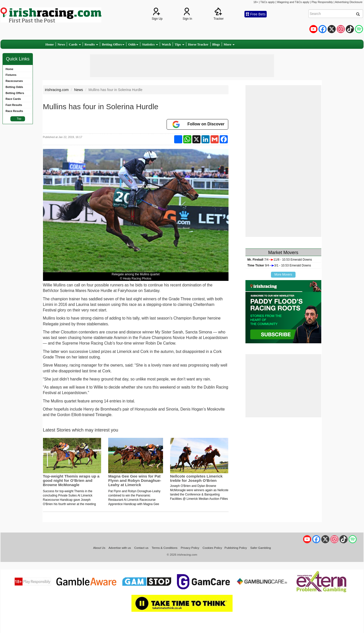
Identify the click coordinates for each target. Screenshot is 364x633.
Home (50, 44)
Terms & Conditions (165, 548)
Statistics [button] (150, 44)
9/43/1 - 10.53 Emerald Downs (279, 265)
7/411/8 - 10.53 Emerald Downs (280, 260)
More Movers (283, 275)
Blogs (216, 44)
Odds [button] (133, 44)
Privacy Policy (190, 548)
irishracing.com (57, 90)
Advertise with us (120, 548)
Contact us (141, 548)
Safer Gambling (261, 548)
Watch (166, 44)
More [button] (229, 44)
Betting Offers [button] (113, 44)
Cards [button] (75, 44)
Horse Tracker (198, 44)
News (61, 44)
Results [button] (92, 44)
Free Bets (256, 14)
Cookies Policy (212, 548)
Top (19, 119)
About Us (99, 548)
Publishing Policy (236, 548)
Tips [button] (179, 44)
